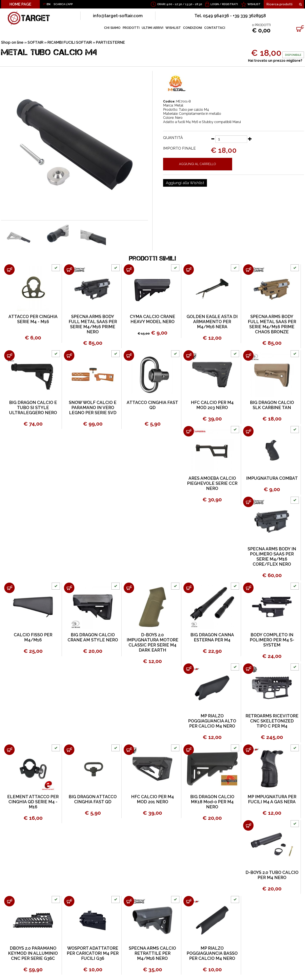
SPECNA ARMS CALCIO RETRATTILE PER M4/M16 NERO (152, 953)
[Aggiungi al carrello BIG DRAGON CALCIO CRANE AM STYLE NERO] (69, 588)
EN (49, 4)
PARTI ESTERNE (110, 42)
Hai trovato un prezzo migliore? (275, 61)
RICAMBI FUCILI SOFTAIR (70, 42)
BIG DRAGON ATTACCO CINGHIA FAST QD (93, 799)
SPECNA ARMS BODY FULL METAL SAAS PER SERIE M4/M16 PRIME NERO (93, 324)
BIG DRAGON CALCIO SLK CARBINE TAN (272, 405)
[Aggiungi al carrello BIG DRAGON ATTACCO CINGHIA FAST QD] (69, 750)
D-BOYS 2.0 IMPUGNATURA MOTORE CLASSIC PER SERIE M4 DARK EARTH (152, 642)
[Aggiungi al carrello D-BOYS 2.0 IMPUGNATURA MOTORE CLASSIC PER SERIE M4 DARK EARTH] (129, 588)
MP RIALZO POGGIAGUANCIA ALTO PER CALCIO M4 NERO (212, 721)
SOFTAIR (35, 42)
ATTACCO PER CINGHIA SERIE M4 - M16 (33, 319)
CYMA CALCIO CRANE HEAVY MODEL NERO (152, 319)
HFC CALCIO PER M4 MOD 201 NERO (152, 799)
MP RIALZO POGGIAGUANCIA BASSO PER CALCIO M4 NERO (212, 953)
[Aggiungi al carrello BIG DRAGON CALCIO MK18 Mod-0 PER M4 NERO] (189, 750)
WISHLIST (254, 4)
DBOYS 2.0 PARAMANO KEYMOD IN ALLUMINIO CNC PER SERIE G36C (33, 953)
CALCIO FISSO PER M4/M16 (33, 637)
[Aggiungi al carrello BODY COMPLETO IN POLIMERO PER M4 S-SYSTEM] (248, 588)
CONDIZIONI (193, 28)
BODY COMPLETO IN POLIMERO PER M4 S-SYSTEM (272, 640)
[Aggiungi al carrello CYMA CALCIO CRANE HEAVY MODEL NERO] (129, 270)
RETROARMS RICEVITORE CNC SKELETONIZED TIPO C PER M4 (272, 721)
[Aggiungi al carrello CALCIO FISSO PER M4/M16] (9, 588)
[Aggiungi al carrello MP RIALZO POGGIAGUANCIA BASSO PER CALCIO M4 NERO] (189, 901)
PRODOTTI (131, 28)
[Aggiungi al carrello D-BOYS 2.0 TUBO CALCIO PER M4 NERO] (248, 825)
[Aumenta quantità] (250, 139)
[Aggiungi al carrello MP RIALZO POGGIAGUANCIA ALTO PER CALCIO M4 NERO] (189, 669)
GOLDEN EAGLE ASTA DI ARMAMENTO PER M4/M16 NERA (212, 322)
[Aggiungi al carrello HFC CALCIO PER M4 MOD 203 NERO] (189, 355)
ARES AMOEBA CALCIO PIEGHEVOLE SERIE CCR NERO (212, 483)
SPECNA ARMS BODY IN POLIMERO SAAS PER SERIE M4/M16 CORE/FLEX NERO (272, 557)
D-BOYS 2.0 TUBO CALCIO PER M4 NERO (272, 875)
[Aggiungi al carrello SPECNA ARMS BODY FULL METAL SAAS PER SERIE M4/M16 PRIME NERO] (69, 270)
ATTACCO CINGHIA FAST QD (152, 405)
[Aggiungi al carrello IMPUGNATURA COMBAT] (248, 431)
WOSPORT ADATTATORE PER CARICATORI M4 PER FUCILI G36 (93, 953)
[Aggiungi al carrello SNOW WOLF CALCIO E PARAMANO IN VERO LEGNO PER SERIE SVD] (69, 355)
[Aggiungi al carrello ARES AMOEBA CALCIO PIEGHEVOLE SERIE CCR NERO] (189, 431)
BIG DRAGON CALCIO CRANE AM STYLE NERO (93, 637)
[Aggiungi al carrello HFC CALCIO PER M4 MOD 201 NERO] (129, 750)
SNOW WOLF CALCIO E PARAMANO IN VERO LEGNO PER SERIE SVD (93, 408)
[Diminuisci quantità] (213, 139)
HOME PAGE (20, 4)
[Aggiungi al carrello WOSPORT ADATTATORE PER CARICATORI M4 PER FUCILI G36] (69, 901)
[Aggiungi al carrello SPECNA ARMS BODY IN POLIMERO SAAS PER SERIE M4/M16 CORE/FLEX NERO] (248, 502)
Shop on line (12, 42)
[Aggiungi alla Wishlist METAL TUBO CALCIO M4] (185, 183)
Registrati (230, 4)
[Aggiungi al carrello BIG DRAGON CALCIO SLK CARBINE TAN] (248, 355)
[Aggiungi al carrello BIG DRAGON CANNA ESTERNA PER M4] (189, 588)
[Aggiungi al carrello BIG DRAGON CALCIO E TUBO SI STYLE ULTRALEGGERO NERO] (9, 355)
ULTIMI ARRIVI (152, 28)
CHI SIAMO (112, 28)
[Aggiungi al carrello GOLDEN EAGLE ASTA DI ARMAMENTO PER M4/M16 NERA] (189, 270)
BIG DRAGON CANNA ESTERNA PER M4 (212, 637)
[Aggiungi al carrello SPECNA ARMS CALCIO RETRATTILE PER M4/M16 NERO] (129, 901)
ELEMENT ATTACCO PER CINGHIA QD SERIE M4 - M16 (33, 802)
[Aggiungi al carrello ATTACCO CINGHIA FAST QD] (129, 355)
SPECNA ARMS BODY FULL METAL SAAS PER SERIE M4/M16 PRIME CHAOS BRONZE (272, 324)
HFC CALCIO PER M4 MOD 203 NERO (212, 405)
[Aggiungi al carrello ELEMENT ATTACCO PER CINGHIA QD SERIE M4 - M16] (9, 750)
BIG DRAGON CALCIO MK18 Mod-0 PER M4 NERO (212, 802)
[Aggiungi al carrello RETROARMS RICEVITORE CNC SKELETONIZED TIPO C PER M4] (248, 669)
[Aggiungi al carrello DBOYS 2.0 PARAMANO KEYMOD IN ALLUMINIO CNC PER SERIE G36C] (9, 901)
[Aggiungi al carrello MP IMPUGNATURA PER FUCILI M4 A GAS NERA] (248, 750)
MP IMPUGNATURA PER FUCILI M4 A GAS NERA (272, 799)
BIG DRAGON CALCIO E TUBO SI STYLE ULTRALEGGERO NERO (33, 408)
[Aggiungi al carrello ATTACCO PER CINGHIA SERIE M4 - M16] (9, 270)
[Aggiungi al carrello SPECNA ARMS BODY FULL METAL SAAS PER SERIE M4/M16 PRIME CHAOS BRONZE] (248, 270)
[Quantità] (231, 139)
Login (215, 4)
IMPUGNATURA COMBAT (272, 478)
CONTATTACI (215, 28)
